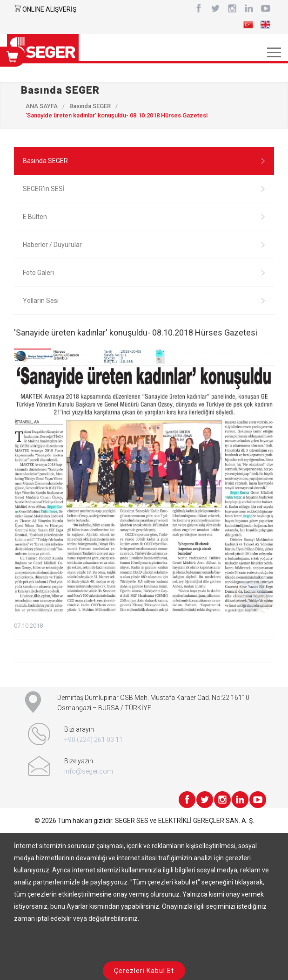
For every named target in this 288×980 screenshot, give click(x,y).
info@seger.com (89, 771)
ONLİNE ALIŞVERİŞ (49, 9)
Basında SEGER (90, 106)
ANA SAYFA (42, 106)
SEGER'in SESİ (144, 189)
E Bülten (144, 217)
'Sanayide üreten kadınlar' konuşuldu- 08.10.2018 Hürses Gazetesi (136, 332)
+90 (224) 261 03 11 (94, 740)
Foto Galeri (144, 273)
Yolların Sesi (144, 301)
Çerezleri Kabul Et (144, 971)
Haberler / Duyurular (144, 245)
